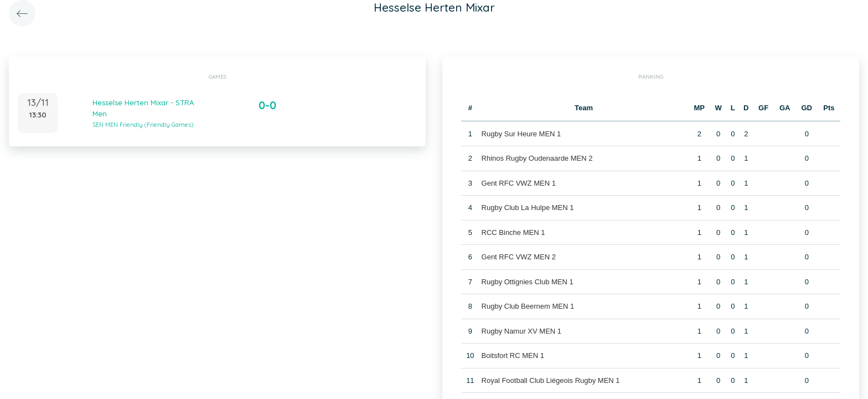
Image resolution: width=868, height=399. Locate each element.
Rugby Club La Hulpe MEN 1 (528, 208)
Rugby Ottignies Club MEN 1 (528, 282)
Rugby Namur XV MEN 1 (522, 331)
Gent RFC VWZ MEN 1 (519, 183)
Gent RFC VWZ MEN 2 (519, 257)
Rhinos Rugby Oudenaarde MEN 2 (537, 158)
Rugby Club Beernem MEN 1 (528, 306)
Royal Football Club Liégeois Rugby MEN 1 (551, 380)
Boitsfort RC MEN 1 (513, 355)
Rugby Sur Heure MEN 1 (521, 134)
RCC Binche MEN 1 (513, 232)
